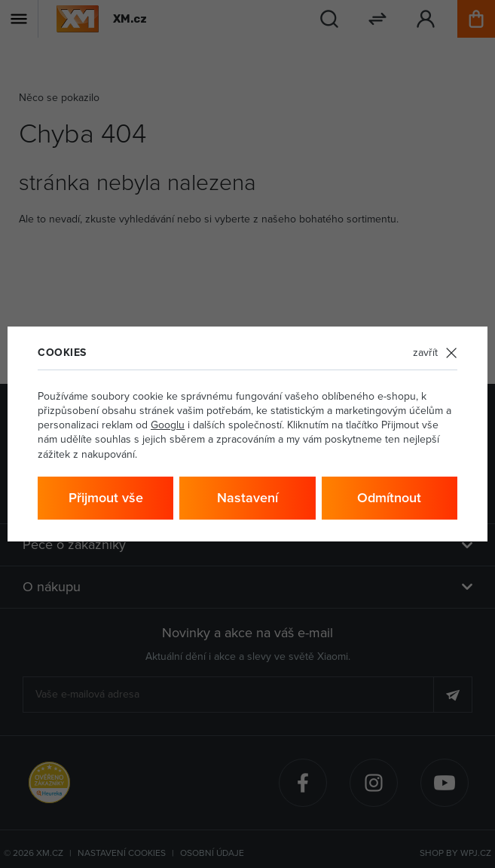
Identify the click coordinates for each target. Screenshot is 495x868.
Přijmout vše (106, 497)
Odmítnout (389, 497)
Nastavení (247, 497)
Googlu (168, 425)
